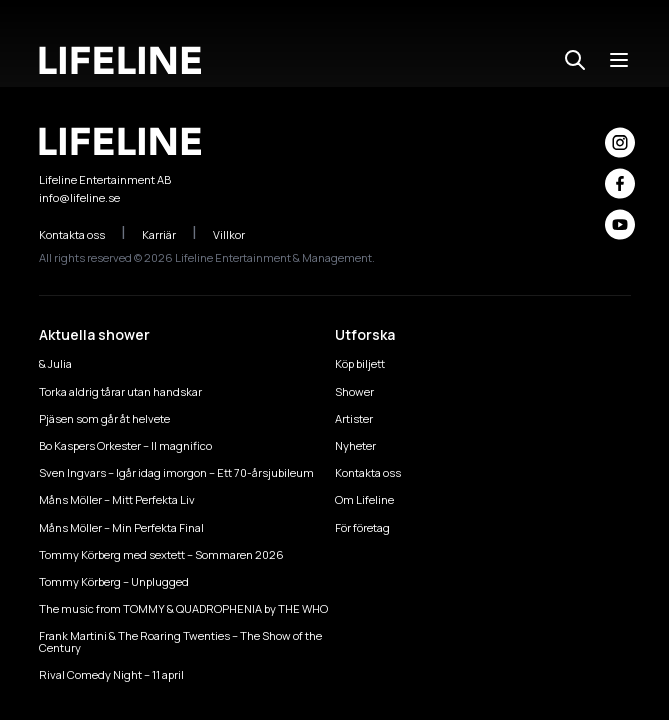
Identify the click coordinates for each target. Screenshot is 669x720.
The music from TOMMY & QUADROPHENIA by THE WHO (183, 608)
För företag (362, 527)
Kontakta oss (82, 234)
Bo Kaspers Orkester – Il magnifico (125, 445)
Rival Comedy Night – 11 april (111, 674)
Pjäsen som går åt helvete (104, 418)
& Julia (55, 363)
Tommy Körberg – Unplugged (114, 581)
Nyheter (355, 445)
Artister (354, 418)
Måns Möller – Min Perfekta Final (121, 527)
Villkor (239, 234)
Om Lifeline (364, 499)
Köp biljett (360, 363)
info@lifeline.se (79, 197)
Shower (354, 391)
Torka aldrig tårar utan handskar (120, 391)
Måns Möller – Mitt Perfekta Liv (117, 499)
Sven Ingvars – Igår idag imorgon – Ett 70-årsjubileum (176, 472)
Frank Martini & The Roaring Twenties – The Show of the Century (180, 641)
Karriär (169, 234)
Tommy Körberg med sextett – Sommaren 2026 (161, 554)
